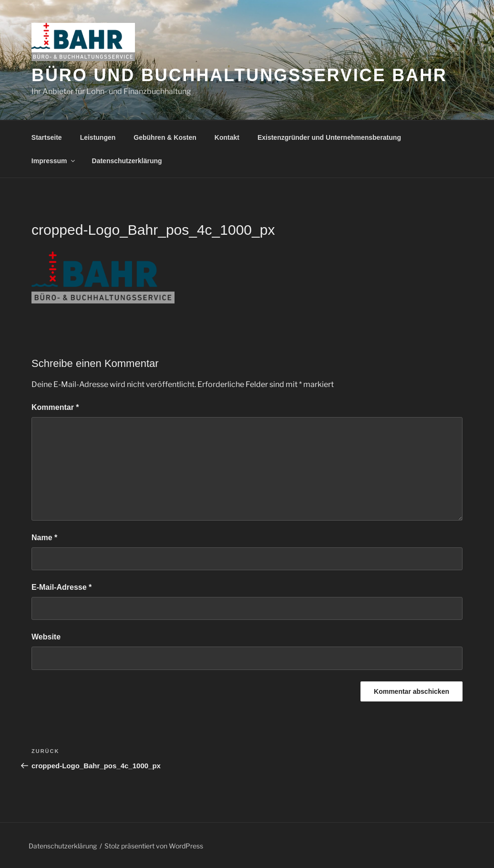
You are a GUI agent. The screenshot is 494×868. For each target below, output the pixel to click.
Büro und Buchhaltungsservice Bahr (239, 75)
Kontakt (227, 137)
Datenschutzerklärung (127, 161)
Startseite (47, 137)
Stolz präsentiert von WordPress (154, 846)
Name (44, 538)
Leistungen (98, 137)
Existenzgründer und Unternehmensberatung (329, 137)
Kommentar (55, 407)
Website (46, 637)
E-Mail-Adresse (62, 587)
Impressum (54, 161)
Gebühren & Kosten (165, 137)
